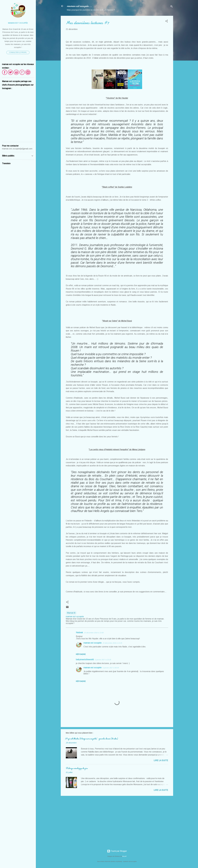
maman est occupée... (79, 6)
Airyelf (124, 856)
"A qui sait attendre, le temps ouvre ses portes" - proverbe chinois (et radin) (92, 739)
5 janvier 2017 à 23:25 (103, 660)
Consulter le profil (18, 52)
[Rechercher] (172, 7)
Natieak (79, 633)
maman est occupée (92, 643)
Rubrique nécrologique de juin (77, 769)
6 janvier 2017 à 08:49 (111, 668)
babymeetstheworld (85, 660)
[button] (167, 22)
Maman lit (71, 613)
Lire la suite (161, 760)
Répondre (81, 654)
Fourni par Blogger (117, 851)
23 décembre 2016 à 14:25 (112, 643)
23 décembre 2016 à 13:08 (94, 633)
